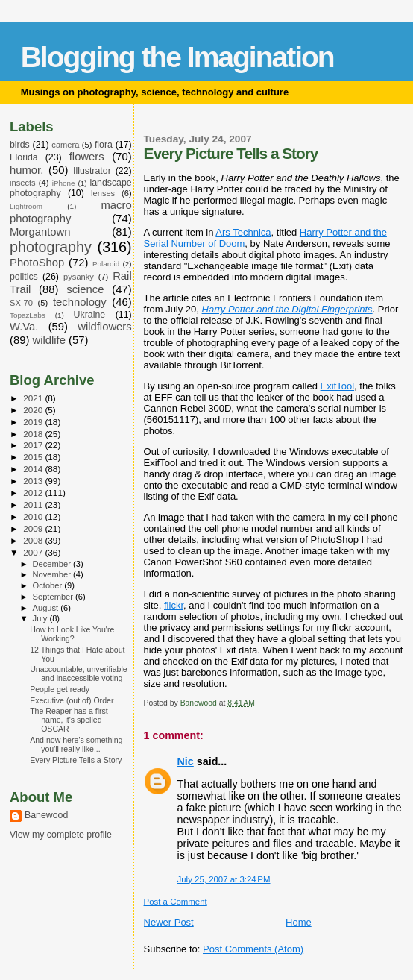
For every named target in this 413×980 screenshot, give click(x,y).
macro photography (71, 212)
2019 (34, 422)
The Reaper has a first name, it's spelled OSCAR (69, 720)
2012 (34, 493)
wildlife (48, 340)
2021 (34, 398)
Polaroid (106, 264)
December (53, 564)
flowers (87, 157)
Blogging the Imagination (177, 57)
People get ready (60, 689)
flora (104, 145)
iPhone (64, 183)
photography (51, 247)
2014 (34, 469)
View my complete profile (61, 835)
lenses (103, 193)
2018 (34, 434)
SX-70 (21, 303)
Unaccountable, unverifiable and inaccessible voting (79, 673)
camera (65, 145)
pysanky (79, 277)
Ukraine (90, 315)
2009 (34, 528)
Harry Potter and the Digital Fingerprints (287, 309)
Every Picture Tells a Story (76, 760)
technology (80, 302)
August (47, 608)
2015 (34, 457)
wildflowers (104, 327)
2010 (34, 516)
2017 (34, 445)
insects (23, 183)
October (49, 585)
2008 (34, 540)
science (85, 289)
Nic (186, 761)
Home (299, 922)
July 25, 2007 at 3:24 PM (224, 879)
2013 (34, 481)
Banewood (46, 815)
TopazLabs (28, 315)
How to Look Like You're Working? (72, 634)
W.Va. (24, 327)
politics (24, 277)
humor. (26, 170)
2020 (34, 410)
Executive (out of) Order (72, 700)
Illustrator (92, 171)
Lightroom (26, 206)
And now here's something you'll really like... (76, 744)
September (54, 597)
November (53, 574)
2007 (34, 552)
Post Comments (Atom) (253, 949)
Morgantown (40, 232)
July (41, 618)
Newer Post (169, 922)
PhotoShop (37, 263)
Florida (24, 157)
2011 (34, 505)
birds (20, 145)
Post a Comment (176, 902)
